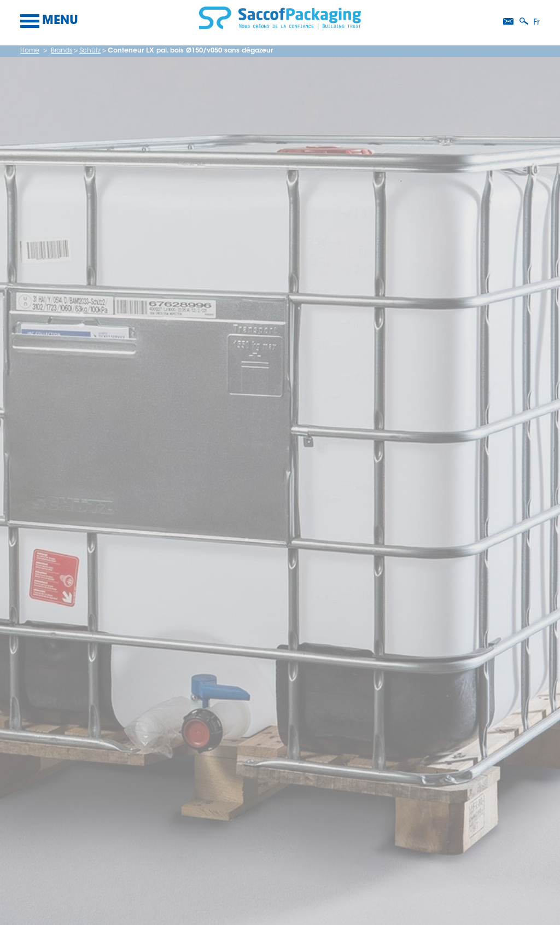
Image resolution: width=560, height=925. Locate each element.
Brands (62, 51)
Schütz (90, 51)
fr (536, 23)
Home (30, 51)
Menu (49, 21)
